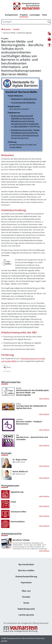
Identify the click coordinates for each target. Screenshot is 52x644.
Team (44, 15)
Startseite (7, 29)
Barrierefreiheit (26, 564)
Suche (26, 603)
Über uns (26, 591)
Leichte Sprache (26, 615)
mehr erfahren (44, 399)
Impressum (26, 582)
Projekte (24, 15)
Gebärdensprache (26, 609)
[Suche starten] (49, 22)
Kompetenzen (11, 15)
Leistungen (35, 15)
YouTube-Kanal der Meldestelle (23, 103)
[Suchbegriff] (26, 22)
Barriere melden (26, 570)
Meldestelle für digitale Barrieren (24, 99)
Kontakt (26, 597)
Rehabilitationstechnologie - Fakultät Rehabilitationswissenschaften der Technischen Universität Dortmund (25, 133)
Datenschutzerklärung (26, 576)
